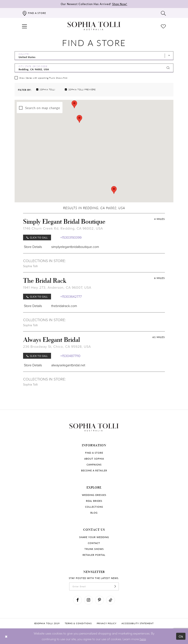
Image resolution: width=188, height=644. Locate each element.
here (143, 639)
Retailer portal (94, 555)
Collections (94, 507)
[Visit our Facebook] (77, 600)
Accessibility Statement (138, 623)
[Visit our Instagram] (88, 600)
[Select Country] (94, 56)
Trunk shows (94, 549)
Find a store (94, 453)
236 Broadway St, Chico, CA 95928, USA (57, 347)
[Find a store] (34, 13)
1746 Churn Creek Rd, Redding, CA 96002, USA (63, 228)
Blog (94, 513)
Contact (94, 543)
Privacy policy (107, 623)
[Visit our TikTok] (111, 600)
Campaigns (94, 465)
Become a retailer (94, 470)
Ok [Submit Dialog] (181, 636)
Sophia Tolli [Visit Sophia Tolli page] (30, 266)
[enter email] (94, 586)
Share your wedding (94, 537)
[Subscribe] (115, 586)
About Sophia (94, 459)
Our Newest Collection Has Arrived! (94, 4)
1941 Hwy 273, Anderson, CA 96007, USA (57, 287)
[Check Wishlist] (163, 26)
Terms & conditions (78, 623)
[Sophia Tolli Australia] (94, 26)
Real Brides (94, 501)
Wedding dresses (94, 495)
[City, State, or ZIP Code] (94, 68)
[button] (25, 26)
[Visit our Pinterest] (100, 600)
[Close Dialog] (6, 636)
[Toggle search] (163, 13)
